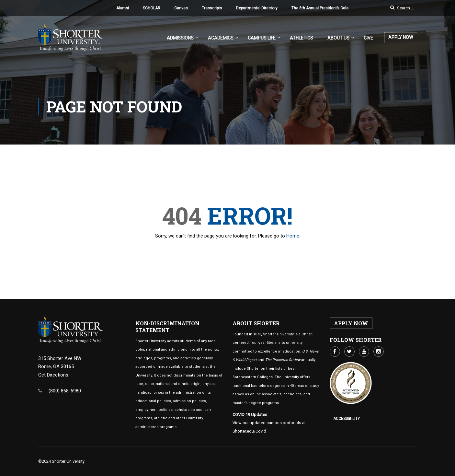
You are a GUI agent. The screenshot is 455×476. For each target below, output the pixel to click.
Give (368, 38)
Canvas (181, 8)
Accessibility (347, 419)
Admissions (180, 38)
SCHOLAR (152, 8)
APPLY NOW (401, 37)
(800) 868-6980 (65, 391)
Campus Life (262, 38)
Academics (221, 38)
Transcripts (212, 8)
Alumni (123, 8)
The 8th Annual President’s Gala (320, 8)
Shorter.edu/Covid (249, 431)
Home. (293, 236)
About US (338, 38)
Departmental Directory (257, 8)
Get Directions (53, 375)
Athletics (301, 38)
